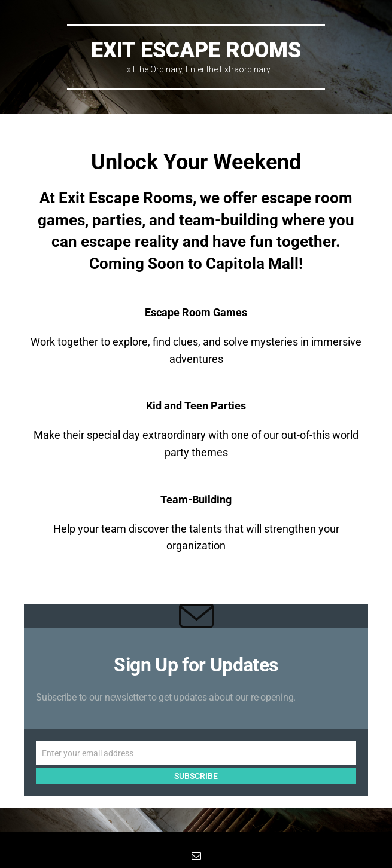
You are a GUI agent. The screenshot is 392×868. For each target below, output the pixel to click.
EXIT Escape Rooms (196, 50)
